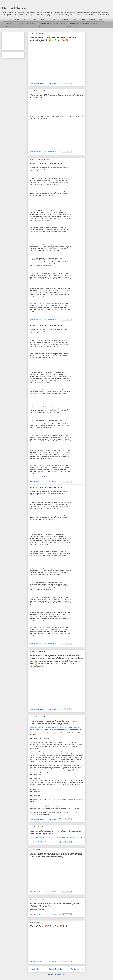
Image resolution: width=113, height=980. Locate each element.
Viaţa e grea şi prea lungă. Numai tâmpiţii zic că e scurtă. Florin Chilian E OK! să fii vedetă (53, 722)
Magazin (44, 20)
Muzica (26, 20)
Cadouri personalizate (96, 20)
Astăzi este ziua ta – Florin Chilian (46, 163)
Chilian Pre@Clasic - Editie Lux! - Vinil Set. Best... (21, 23)
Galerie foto (64, 20)
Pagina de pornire (56, 969)
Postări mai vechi (77, 969)
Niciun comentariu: (51, 83)
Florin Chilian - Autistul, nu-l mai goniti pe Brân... (63, 27)
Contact (83, 20)
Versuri (34, 20)
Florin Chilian (15, 8)
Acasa (7, 20)
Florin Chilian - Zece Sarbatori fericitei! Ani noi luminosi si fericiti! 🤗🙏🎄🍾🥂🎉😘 (53, 39)
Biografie (53, 20)
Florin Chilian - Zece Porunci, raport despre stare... (84, 23)
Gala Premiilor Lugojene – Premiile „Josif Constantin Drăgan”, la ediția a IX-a (53, 837)
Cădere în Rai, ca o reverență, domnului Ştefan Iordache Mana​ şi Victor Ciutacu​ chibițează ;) (56, 855)
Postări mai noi (35, 969)
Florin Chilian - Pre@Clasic (35, 27)
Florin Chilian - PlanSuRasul (14, 27)
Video (74, 20)
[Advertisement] (13, 41)
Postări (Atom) (61, 974)
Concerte (16, 20)
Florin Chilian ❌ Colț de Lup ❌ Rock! (49, 926)
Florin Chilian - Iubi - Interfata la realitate (53, 23)
